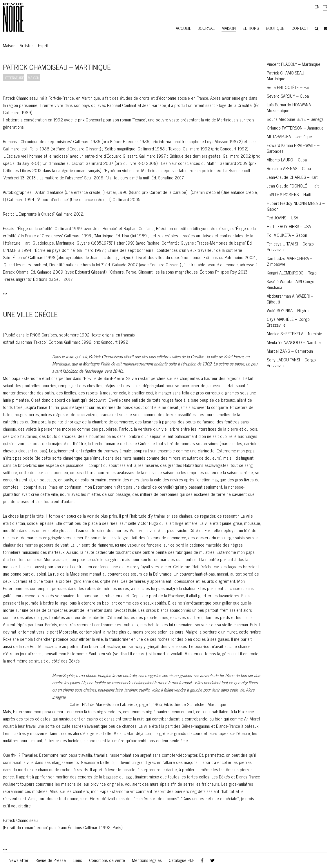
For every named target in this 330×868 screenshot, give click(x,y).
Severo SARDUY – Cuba (288, 96)
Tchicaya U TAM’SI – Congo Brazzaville (290, 246)
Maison (229, 28)
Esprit (43, 45)
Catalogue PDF (182, 860)
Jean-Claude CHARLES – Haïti (293, 177)
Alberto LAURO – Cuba (287, 160)
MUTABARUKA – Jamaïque (289, 136)
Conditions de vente (107, 860)
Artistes (27, 45)
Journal (206, 28)
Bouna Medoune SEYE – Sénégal (296, 119)
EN (317, 7)
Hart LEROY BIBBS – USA (289, 226)
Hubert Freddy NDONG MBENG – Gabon (296, 206)
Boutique (275, 28)
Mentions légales (147, 860)
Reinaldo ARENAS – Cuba (289, 168)
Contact (300, 28)
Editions (251, 28)
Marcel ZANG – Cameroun (290, 351)
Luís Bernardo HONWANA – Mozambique (291, 107)
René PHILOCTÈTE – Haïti (289, 87)
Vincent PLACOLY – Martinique (294, 64)
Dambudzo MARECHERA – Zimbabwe (290, 261)
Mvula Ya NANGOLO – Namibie (294, 342)
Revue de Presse (51, 860)
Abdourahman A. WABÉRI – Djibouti (290, 299)
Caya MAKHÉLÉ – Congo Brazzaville (288, 322)
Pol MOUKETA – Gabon (287, 235)
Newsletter (19, 860)
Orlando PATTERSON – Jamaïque (295, 128)
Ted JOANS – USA (282, 218)
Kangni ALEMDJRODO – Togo (292, 273)
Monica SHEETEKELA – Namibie (294, 333)
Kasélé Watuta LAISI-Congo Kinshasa (291, 284)
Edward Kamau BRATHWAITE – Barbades (293, 148)
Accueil (183, 28)
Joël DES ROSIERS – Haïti (289, 194)
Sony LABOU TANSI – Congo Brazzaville (291, 362)
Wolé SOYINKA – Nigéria (288, 310)
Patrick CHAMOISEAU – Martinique (287, 75)
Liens (77, 860)
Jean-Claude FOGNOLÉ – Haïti (293, 186)
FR (325, 7)
